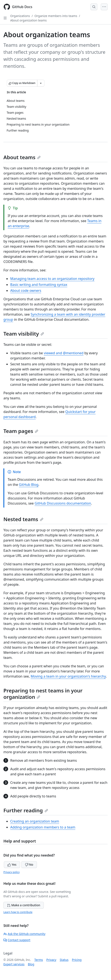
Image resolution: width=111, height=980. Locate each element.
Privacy (51, 960)
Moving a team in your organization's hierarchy (68, 676)
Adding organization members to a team (43, 827)
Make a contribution (24, 905)
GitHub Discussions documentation (63, 503)
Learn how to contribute (18, 912)
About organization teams (28, 20)
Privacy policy (12, 872)
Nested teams (23, 519)
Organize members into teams (56, 16)
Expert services (14, 964)
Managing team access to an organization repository (52, 279)
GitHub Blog (29, 485)
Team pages (21, 431)
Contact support (17, 940)
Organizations (20, 16)
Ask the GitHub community (24, 934)
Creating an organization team (35, 821)
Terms (39, 960)
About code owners (26, 291)
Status (64, 960)
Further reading (26, 810)
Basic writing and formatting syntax (39, 285)
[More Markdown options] (41, 83)
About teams (22, 157)
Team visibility (24, 334)
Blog (31, 964)
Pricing (77, 960)
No (29, 864)
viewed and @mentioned (64, 353)
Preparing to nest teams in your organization (43, 694)
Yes (12, 864)
